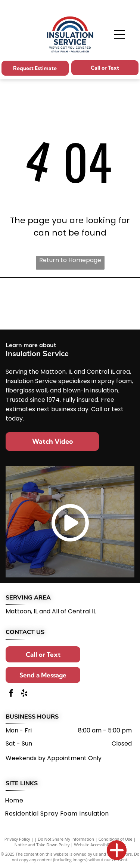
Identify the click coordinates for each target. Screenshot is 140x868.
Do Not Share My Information (66, 839)
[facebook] (11, 694)
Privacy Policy (17, 839)
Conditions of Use (116, 839)
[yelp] (24, 694)
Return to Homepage (70, 260)
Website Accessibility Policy (100, 845)
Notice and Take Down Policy (42, 845)
